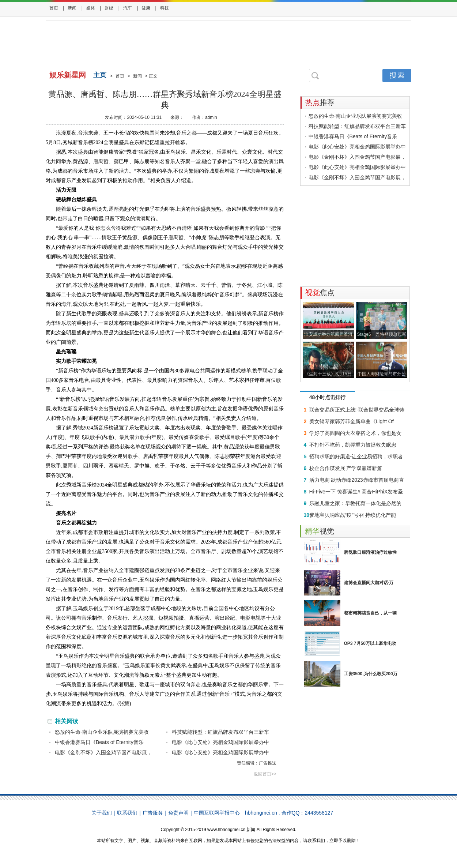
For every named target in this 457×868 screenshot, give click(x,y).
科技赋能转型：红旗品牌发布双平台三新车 (220, 732)
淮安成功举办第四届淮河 (328, 334)
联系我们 (127, 813)
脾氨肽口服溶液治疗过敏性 (370, 552)
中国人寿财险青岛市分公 (382, 374)
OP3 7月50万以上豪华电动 (370, 643)
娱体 (91, 8)
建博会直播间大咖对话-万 (369, 583)
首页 (54, 8)
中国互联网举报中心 (217, 813)
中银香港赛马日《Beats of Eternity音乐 (99, 742)
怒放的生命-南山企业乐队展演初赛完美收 (102, 732)
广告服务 (153, 813)
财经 (109, 8)
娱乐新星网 (68, 75)
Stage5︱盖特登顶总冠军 (381, 334)
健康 (146, 8)
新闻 (72, 8)
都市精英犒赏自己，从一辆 (370, 613)
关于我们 (102, 813)
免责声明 (178, 813)
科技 (165, 8)
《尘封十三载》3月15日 (328, 374)
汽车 (128, 8)
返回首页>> (265, 774)
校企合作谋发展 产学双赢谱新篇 (346, 468)
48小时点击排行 (328, 397)
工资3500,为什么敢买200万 (371, 674)
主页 (100, 75)
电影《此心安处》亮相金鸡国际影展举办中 (220, 742)
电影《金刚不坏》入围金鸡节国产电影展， (103, 752)
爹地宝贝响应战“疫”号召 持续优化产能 (353, 515)
